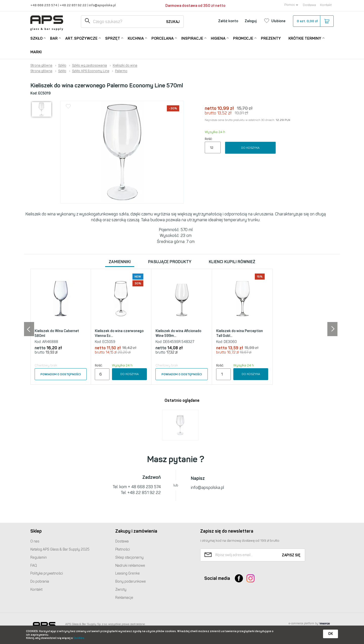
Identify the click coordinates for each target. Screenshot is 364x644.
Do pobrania (40, 581)
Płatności (123, 549)
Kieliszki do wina (125, 65)
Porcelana (163, 38)
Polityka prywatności (47, 573)
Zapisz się (291, 555)
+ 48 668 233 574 (144, 487)
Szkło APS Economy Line (91, 71)
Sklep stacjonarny (129, 558)
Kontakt (326, 5)
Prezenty (271, 38)
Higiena (218, 38)
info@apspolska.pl (102, 5)
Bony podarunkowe (131, 581)
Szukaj (173, 22)
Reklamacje (124, 598)
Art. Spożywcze (81, 38)
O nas (35, 541)
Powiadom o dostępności (61, 374)
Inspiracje (192, 38)
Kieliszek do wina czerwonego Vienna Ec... (119, 333)
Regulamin (39, 558)
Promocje (243, 38)
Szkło (36, 38)
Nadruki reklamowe (130, 566)
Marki (36, 52)
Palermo (121, 71)
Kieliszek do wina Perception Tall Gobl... (240, 333)
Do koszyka (250, 148)
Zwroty (121, 590)
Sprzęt (113, 38)
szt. (313, 21)
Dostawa (309, 5)
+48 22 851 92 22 (73, 5)
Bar (54, 38)
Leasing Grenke (128, 573)
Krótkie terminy (305, 38)
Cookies (79, 638)
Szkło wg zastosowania (89, 65)
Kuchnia (136, 38)
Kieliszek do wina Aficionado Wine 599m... (178, 333)
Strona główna (41, 65)
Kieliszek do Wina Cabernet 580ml (57, 333)
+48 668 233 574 (44, 5)
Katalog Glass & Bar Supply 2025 (60, 549)
